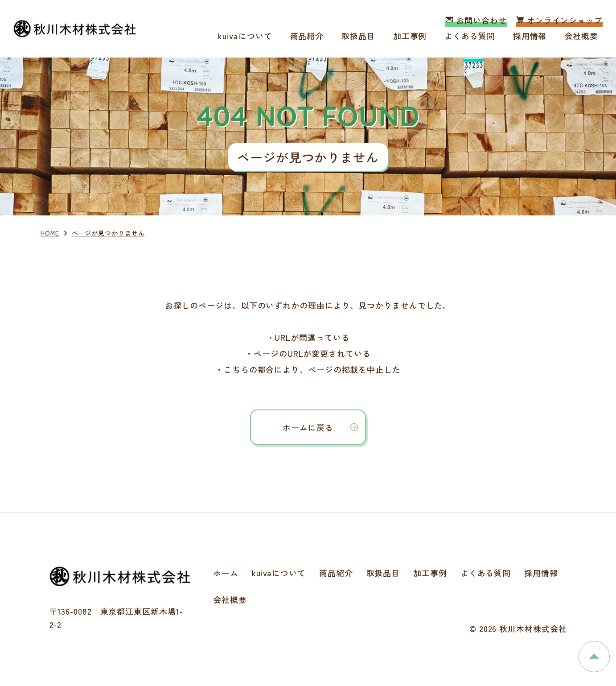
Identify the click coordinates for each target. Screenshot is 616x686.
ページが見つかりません (108, 233)
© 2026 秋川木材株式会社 (518, 628)
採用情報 (530, 36)
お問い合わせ (476, 20)
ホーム (226, 573)
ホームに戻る (308, 427)
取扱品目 (358, 36)
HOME (50, 233)
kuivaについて (245, 36)
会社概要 (581, 36)
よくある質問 (470, 36)
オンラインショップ (559, 20)
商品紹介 (307, 36)
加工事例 (410, 36)
